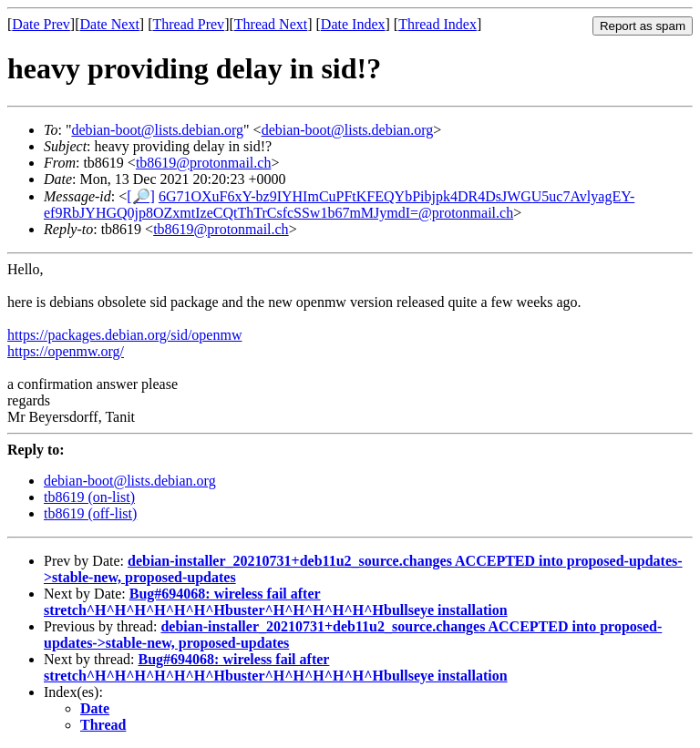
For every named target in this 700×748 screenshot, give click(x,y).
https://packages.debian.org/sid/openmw (124, 335)
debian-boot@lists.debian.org (157, 130)
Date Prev (41, 24)
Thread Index (437, 24)
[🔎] (141, 196)
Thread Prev (188, 24)
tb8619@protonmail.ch (204, 163)
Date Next (110, 24)
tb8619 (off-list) (90, 513)
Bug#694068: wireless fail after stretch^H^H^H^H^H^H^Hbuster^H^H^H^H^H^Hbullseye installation (276, 602)
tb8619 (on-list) (89, 497)
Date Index (353, 24)
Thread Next (271, 24)
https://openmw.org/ (66, 351)
